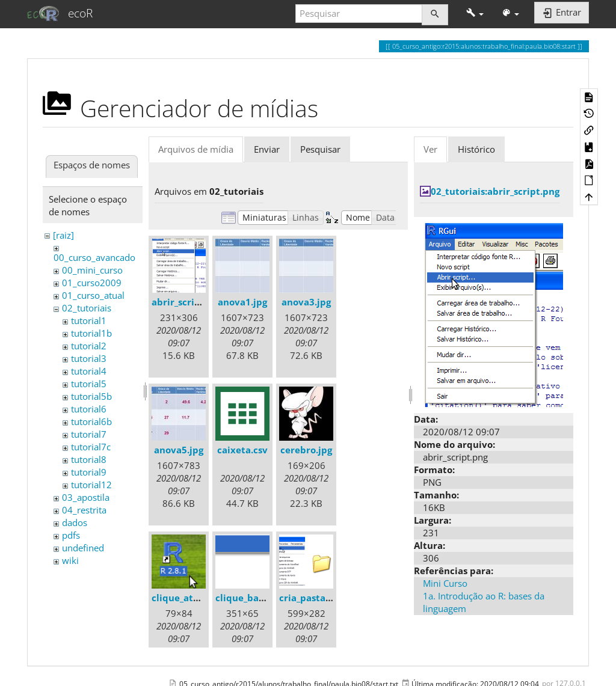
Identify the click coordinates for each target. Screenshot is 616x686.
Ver (430, 149)
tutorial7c (91, 447)
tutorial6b (91, 421)
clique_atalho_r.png (196, 598)
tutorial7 (89, 434)
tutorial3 (89, 358)
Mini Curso (445, 583)
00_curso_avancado (94, 257)
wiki (70, 560)
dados (75, 522)
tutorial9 (89, 472)
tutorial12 (91, 485)
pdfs (71, 535)
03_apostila (86, 497)
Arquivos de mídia (196, 149)
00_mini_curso (92, 270)
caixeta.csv (242, 450)
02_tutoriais (87, 308)
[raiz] (63, 235)
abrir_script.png (188, 302)
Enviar (267, 149)
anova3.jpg (306, 302)
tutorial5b (91, 396)
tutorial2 (89, 346)
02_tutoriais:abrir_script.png (495, 191)
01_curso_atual (93, 295)
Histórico (476, 149)
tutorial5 (89, 384)
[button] (475, 14)
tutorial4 (89, 371)
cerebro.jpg (306, 450)
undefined (83, 548)
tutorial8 (89, 459)
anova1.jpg (242, 302)
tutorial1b (91, 333)
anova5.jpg (179, 450)
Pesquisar (320, 149)
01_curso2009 (92, 283)
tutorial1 (89, 320)
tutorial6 (89, 409)
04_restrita (84, 510)
